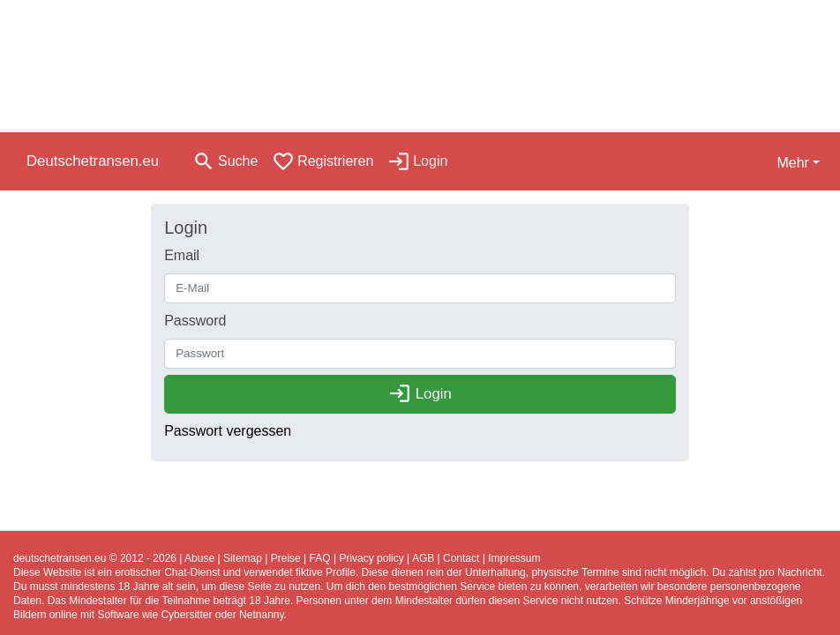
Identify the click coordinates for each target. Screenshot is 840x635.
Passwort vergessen (228, 431)
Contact (461, 558)
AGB (423, 558)
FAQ (320, 558)
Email (182, 255)
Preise (286, 558)
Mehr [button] (792, 163)
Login (420, 394)
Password (195, 321)
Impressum (514, 558)
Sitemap (243, 558)
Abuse (199, 558)
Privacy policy (371, 558)
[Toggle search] (225, 161)
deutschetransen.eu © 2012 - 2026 (95, 558)
